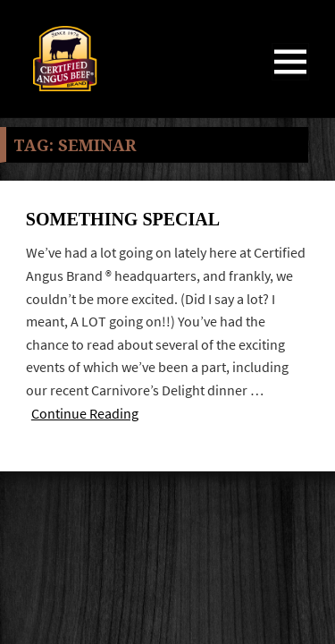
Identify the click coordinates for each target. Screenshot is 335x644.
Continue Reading (85, 414)
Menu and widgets (291, 80)
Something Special (123, 219)
